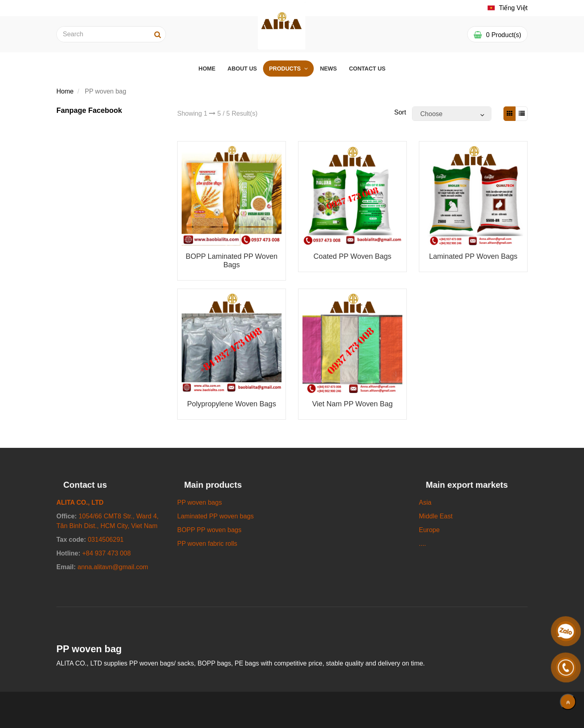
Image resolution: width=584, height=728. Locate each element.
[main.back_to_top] (568, 702)
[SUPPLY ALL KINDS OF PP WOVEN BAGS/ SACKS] (507, 8)
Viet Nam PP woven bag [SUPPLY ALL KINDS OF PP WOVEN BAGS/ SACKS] (352, 404)
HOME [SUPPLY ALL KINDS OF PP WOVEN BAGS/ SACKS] (207, 69)
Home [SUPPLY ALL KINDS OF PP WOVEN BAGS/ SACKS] (65, 91)
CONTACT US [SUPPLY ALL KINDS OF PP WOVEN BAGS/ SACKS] (367, 69)
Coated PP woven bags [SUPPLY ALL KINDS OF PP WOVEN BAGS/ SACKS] (352, 256)
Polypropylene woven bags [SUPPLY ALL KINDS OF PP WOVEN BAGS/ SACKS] (232, 404)
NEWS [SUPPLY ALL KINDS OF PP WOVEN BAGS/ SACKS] (328, 69)
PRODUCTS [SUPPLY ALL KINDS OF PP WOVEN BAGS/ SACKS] (286, 69)
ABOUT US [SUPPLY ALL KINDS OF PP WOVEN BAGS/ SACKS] (242, 69)
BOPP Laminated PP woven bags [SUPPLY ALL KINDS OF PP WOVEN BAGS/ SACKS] (232, 261)
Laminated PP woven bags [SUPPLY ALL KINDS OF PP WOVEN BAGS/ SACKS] (473, 256)
